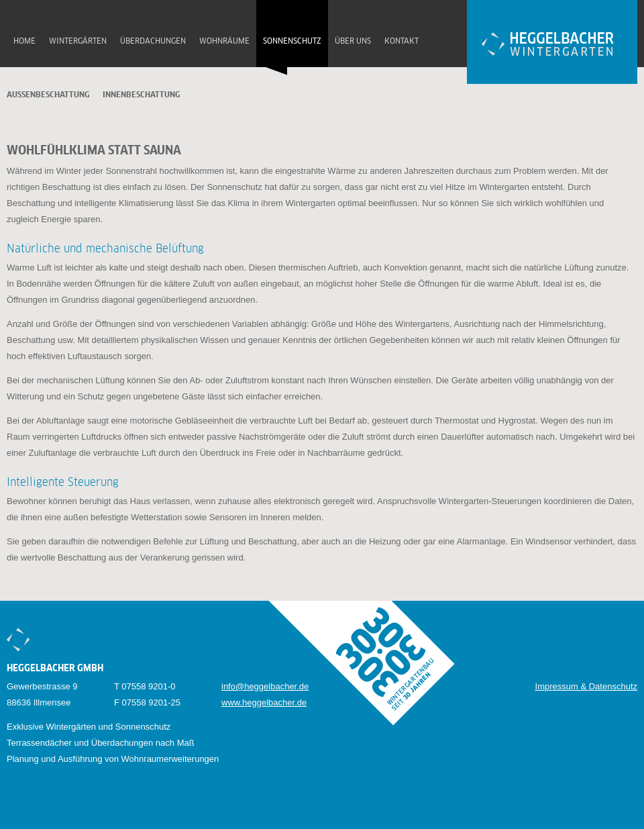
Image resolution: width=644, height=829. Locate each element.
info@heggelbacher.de (265, 686)
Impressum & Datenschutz (586, 686)
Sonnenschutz (292, 42)
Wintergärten (78, 42)
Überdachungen (153, 42)
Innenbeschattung (141, 95)
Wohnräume (224, 42)
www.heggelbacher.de (264, 702)
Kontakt (401, 42)
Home (24, 42)
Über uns (353, 42)
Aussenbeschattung (48, 95)
